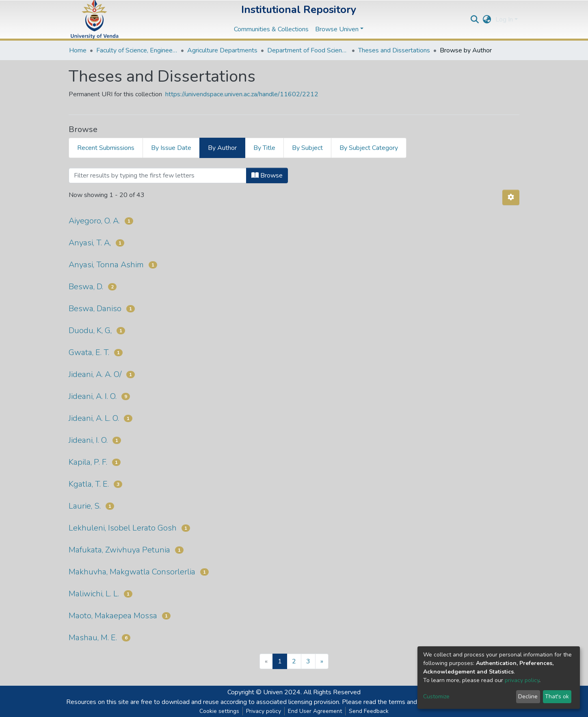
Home (78, 50)
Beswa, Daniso (95, 309)
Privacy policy (264, 711)
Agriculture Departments (222, 50)
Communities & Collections (271, 29)
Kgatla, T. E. (89, 484)
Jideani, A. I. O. (93, 396)
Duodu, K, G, (90, 330)
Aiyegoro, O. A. (94, 221)
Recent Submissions (106, 148)
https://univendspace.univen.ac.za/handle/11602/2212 (242, 94)
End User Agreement (315, 711)
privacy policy (522, 680)
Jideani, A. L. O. (94, 418)
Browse (267, 175)
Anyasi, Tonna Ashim (106, 265)
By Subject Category (369, 148)
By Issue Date (171, 148)
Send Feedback (369, 711)
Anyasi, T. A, (90, 243)
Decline (528, 696)
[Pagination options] (511, 197)
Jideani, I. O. (88, 440)
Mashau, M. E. (93, 638)
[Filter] (158, 175)
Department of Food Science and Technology (308, 50)
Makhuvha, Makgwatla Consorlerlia (132, 572)
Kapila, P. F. (88, 462)
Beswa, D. (86, 287)
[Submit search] (475, 19)
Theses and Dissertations (394, 50)
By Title (264, 148)
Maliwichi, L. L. (94, 594)
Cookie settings (219, 711)
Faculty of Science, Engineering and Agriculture (137, 50)
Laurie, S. (85, 506)
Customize (436, 696)
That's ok (557, 696)
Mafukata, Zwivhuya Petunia (119, 550)
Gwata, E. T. (89, 352)
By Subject (307, 148)
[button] (487, 19)
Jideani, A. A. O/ (95, 374)
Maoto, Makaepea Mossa (113, 616)
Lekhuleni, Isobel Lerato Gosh (123, 528)
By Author (222, 148)
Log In (504, 19)
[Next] (322, 661)
